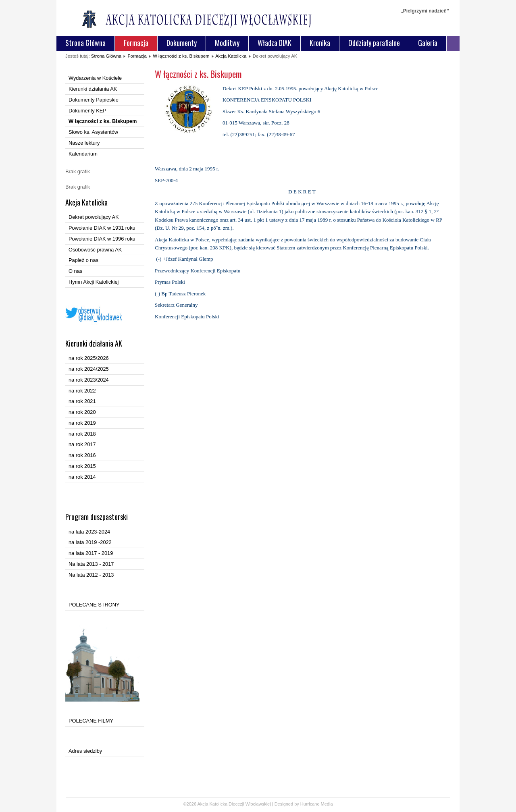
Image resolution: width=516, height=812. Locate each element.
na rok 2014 (82, 477)
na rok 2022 (82, 391)
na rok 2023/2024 (89, 380)
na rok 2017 (82, 444)
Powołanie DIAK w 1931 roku (102, 228)
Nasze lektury (84, 143)
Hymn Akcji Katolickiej (94, 282)
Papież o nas (83, 260)
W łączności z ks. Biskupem (181, 56)
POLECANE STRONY (94, 605)
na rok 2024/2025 (89, 369)
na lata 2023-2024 (89, 532)
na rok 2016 (82, 455)
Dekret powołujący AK (94, 217)
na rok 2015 (82, 466)
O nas (75, 271)
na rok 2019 (82, 423)
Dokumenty (182, 43)
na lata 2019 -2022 (90, 542)
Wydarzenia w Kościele (95, 78)
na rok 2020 (82, 412)
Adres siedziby (85, 751)
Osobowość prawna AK (95, 250)
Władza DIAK (275, 43)
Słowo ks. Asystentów (93, 132)
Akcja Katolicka (231, 56)
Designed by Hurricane (298, 804)
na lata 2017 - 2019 (91, 553)
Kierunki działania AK (93, 89)
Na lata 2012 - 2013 (91, 575)
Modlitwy (227, 43)
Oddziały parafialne (374, 43)
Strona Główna (85, 43)
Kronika (320, 43)
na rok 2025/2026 (89, 358)
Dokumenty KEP (87, 111)
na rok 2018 (82, 434)
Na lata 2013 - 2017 (91, 564)
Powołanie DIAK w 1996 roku (102, 239)
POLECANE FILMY (91, 721)
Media (327, 804)
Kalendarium (83, 154)
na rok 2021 (82, 401)
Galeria (428, 43)
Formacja (136, 43)
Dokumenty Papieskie (94, 100)
